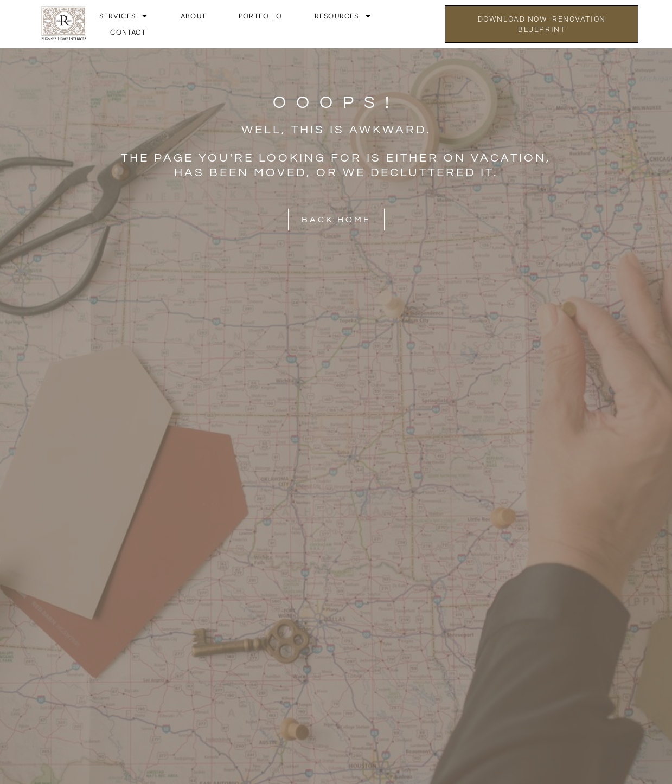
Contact (128, 32)
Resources (343, 16)
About (193, 16)
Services (124, 16)
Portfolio (260, 16)
